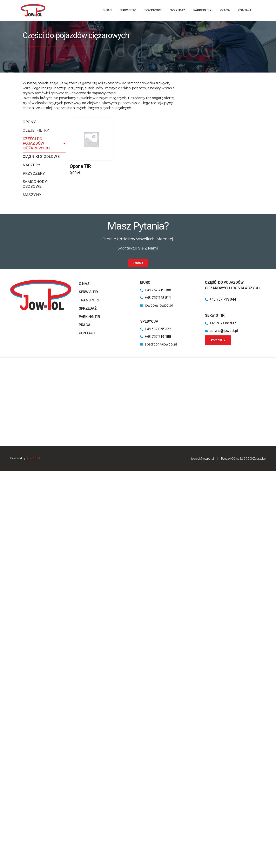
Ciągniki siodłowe (41, 156)
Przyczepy (34, 173)
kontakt (245, 10)
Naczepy (32, 165)
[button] (138, 263)
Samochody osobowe (35, 184)
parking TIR (202, 10)
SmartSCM (33, 458)
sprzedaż (177, 10)
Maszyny (32, 195)
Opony (29, 122)
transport (153, 10)
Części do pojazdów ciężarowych (44, 143)
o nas (107, 10)
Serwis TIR (128, 10)
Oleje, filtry (36, 130)
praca (225, 10)
